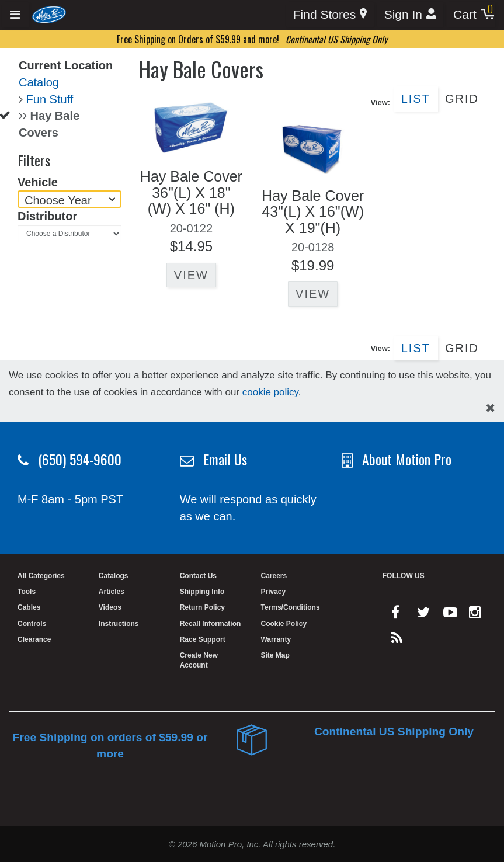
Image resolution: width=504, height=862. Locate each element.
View (191, 275)
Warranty (276, 639)
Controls (32, 624)
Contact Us (198, 576)
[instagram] (475, 615)
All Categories (41, 576)
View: (380, 102)
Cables (29, 607)
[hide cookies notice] (491, 408)
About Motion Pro (407, 459)
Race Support (203, 639)
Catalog (39, 82)
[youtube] (450, 615)
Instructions (119, 624)
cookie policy (270, 392)
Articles (112, 592)
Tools (27, 592)
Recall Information (211, 624)
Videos (110, 607)
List (416, 99)
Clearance (34, 639)
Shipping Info (202, 592)
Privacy (273, 592)
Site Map (275, 655)
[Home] (49, 14)
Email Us (225, 459)
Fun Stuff (50, 99)
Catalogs (114, 576)
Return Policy (202, 607)
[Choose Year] (69, 199)
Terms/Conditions (290, 607)
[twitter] (423, 615)
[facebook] (395, 615)
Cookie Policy (284, 624)
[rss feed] (397, 641)
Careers (274, 576)
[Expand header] (15, 15)
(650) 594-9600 (80, 459)
